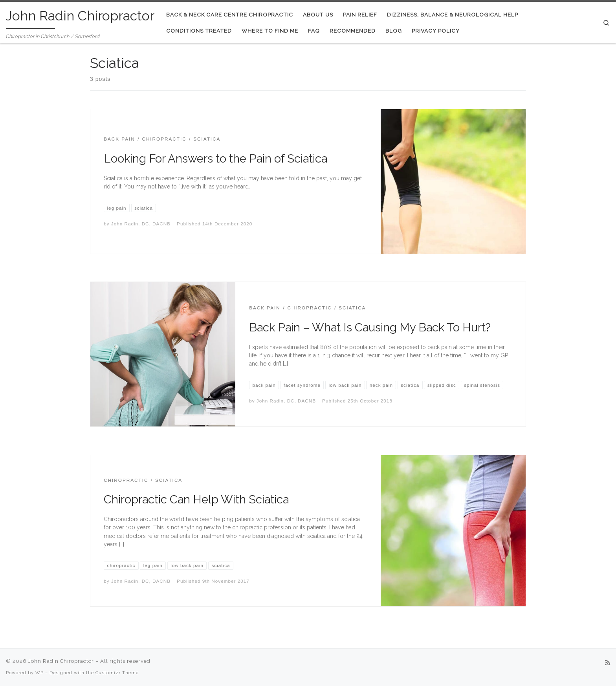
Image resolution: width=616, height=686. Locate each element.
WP (39, 673)
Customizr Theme (117, 673)
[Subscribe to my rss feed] (608, 663)
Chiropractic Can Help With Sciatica (196, 499)
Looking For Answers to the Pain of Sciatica (215, 159)
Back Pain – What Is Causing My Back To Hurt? (370, 327)
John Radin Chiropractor (61, 661)
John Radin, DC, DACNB (141, 224)
